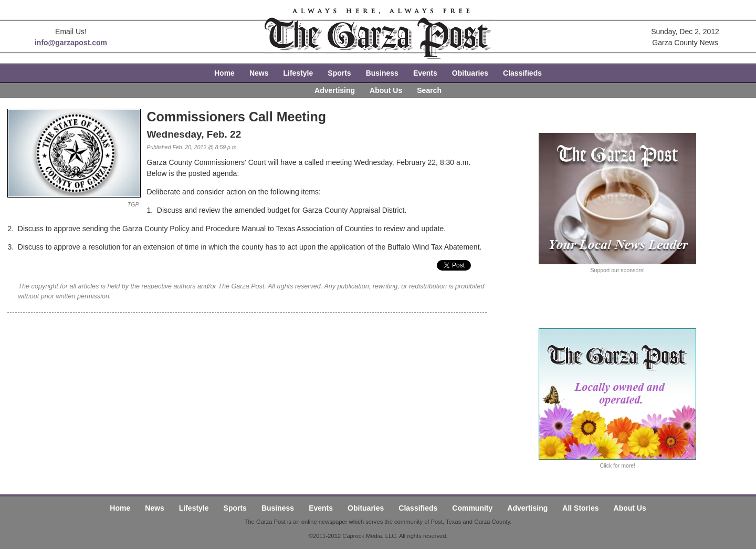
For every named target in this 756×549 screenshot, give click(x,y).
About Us (386, 90)
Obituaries (470, 73)
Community (472, 508)
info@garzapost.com (71, 43)
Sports (339, 73)
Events (425, 73)
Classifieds (522, 73)
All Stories (580, 508)
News (259, 73)
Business (382, 73)
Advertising (335, 90)
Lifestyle (298, 73)
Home (224, 73)
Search (429, 90)
